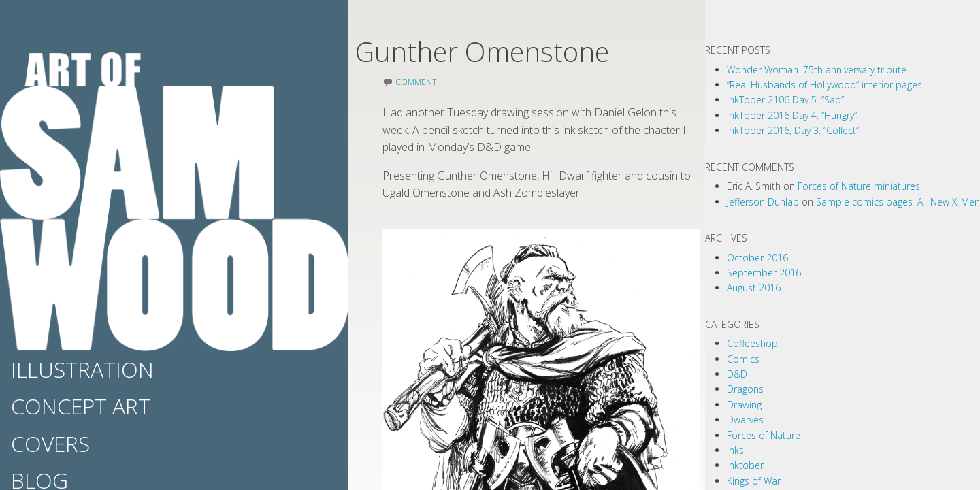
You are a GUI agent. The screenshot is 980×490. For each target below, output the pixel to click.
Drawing (744, 405)
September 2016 (764, 273)
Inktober (745, 465)
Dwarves (745, 420)
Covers (50, 443)
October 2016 (757, 258)
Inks (735, 450)
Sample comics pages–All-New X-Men (898, 202)
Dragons (745, 389)
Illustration (82, 369)
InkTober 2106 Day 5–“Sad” (785, 100)
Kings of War (754, 481)
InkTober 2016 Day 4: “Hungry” (792, 115)
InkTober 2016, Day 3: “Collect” (793, 130)
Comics (743, 359)
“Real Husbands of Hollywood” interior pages (824, 85)
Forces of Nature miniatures (859, 186)
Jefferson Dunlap (763, 202)
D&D (737, 374)
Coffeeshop (752, 343)
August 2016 (754, 288)
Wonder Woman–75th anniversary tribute (817, 70)
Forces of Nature (764, 435)
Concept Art (81, 406)
